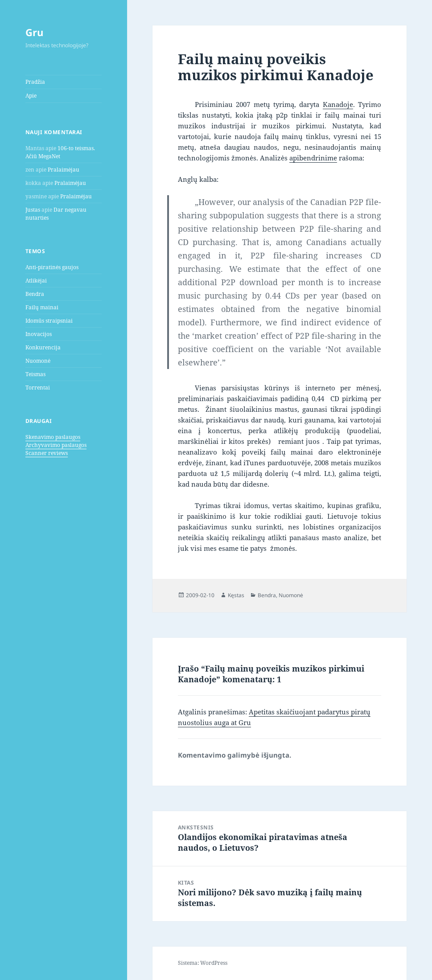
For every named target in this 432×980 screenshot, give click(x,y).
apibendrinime (313, 158)
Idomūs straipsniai (49, 321)
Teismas (35, 374)
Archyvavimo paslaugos (56, 445)
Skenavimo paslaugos (53, 437)
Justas (33, 210)
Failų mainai (42, 307)
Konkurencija (43, 347)
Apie (31, 96)
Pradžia (35, 82)
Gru (34, 32)
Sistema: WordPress (203, 963)
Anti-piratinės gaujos (52, 267)
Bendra (35, 294)
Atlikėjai (36, 281)
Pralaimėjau (64, 170)
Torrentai (38, 387)
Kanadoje (338, 104)
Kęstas (236, 595)
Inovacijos (39, 334)
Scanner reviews (47, 453)
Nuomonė (38, 361)
